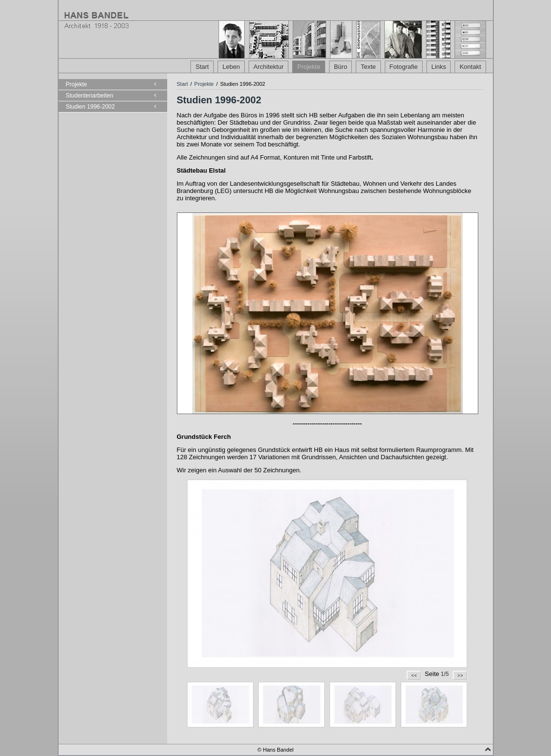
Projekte (309, 67)
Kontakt (470, 67)
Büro (340, 67)
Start (202, 67)
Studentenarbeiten (90, 96)
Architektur (268, 67)
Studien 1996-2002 (90, 107)
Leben (231, 67)
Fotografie (404, 67)
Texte (368, 67)
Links (439, 67)
